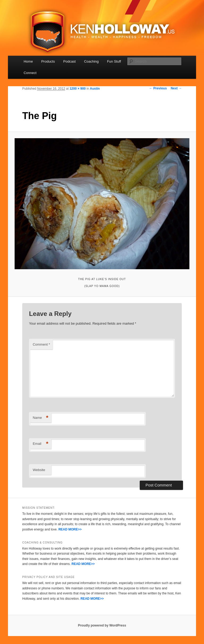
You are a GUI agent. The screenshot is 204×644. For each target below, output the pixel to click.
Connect (30, 73)
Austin (95, 89)
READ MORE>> (70, 529)
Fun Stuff (114, 61)
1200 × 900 (78, 89)
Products (48, 61)
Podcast (69, 61)
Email (41, 444)
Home (28, 61)
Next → (176, 88)
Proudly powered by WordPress (102, 625)
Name (41, 418)
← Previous (158, 88)
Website (39, 470)
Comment (41, 344)
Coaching (91, 61)
